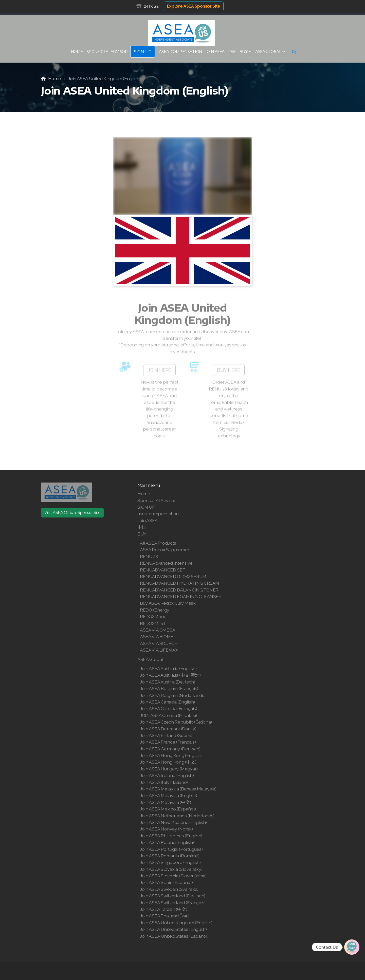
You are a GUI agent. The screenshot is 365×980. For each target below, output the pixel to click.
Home (55, 78)
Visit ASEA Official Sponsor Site (72, 513)
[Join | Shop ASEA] (352, 947)
